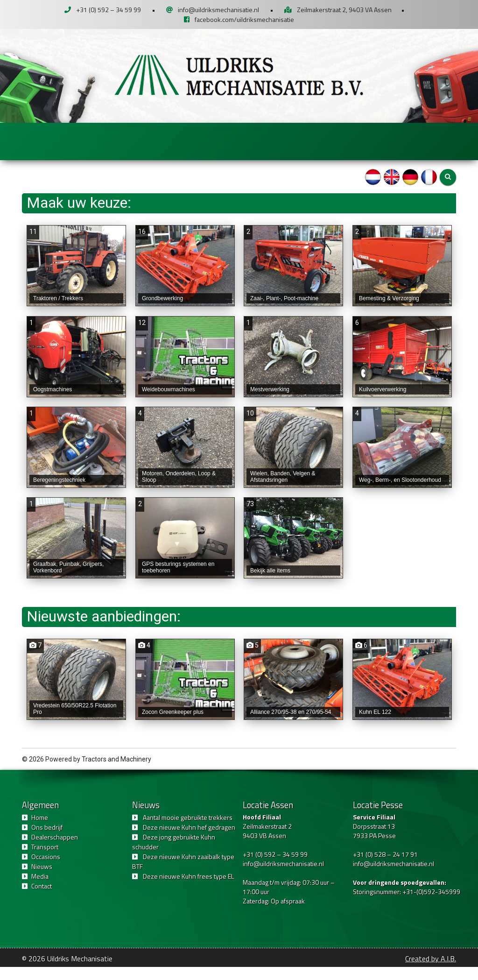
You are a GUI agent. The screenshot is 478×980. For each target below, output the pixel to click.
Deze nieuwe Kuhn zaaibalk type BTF (183, 874)
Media (386, 141)
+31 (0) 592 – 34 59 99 (109, 10)
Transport (234, 141)
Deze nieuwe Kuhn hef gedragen (189, 840)
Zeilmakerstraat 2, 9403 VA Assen (344, 10)
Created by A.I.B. (431, 972)
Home (57, 141)
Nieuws (345, 141)
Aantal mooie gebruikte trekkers (188, 830)
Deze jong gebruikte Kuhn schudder (174, 855)
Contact (429, 141)
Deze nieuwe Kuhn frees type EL (188, 889)
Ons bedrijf (105, 141)
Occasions (296, 141)
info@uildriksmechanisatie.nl (218, 10)
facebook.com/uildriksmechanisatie (244, 19)
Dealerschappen (170, 141)
